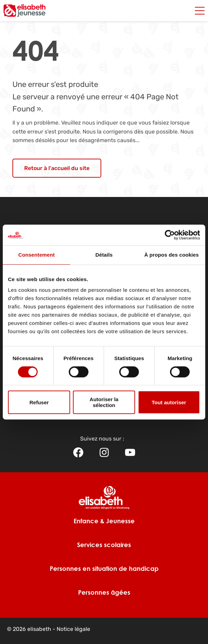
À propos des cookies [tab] (171, 255)
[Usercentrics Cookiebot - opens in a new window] (170, 235)
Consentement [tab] (36, 255)
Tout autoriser (169, 402)
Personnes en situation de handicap (104, 568)
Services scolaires (104, 545)
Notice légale (73, 629)
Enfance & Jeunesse (104, 521)
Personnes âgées (104, 592)
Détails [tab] (104, 255)
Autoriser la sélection (104, 402)
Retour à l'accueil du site (57, 168)
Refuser (39, 402)
